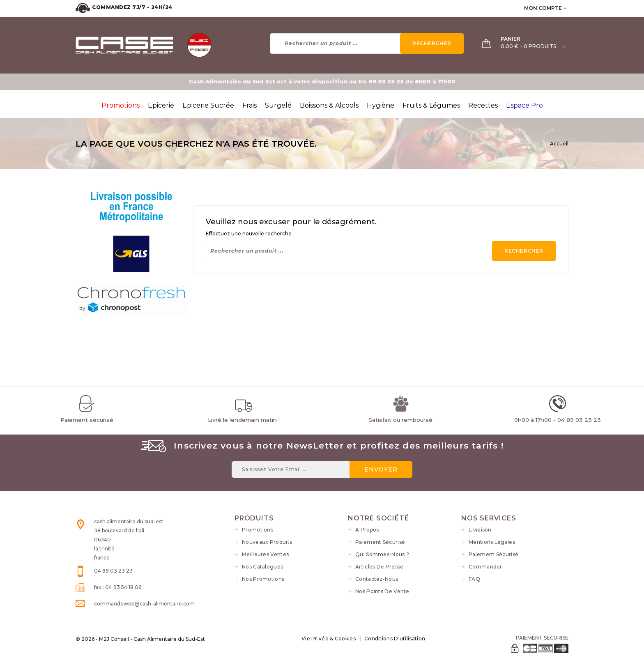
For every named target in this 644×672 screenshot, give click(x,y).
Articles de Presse (379, 567)
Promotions (258, 530)
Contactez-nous (377, 579)
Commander (485, 567)
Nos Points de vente (382, 591)
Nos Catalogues (262, 567)
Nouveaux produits (267, 542)
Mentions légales (492, 542)
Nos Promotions (263, 579)
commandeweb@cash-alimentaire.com (144, 604)
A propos (367, 530)
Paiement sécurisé (380, 542)
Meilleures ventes (265, 554)
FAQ (474, 579)
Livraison (480, 530)
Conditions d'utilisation (395, 639)
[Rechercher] (367, 44)
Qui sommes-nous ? (382, 554)
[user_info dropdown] (566, 8)
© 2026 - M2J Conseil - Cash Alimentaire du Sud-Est (140, 639)
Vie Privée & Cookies (329, 639)
